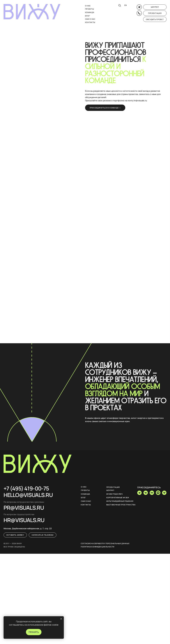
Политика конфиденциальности (97, 547)
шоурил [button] (110, 490)
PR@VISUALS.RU (24, 508)
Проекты (90, 9)
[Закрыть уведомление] (61, 619)
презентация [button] (113, 487)
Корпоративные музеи (118, 498)
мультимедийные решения (120, 501)
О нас (88, 6)
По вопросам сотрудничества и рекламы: (24, 502)
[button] (155, 7)
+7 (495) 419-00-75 (26, 488)
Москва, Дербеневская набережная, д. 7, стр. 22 (28, 529)
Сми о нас (90, 19)
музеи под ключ (114, 494)
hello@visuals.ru (28, 495)
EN (126, 5)
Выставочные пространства (121, 505)
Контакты (90, 22)
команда (90, 12)
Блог (83, 498)
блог (88, 16)
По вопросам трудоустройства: (19, 514)
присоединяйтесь (149, 487)
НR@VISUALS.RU (24, 520)
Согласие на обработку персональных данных (105, 543)
